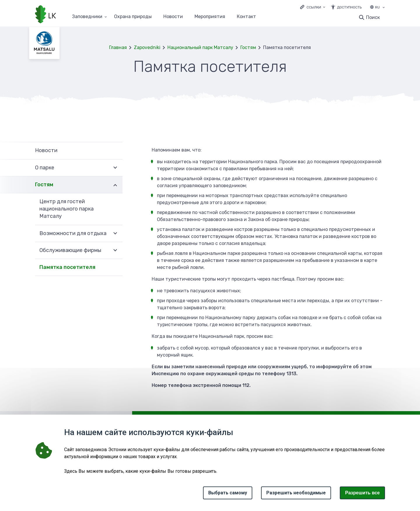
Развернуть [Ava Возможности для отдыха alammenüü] (115, 234)
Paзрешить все (362, 493)
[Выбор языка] (384, 8)
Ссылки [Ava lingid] (314, 7)
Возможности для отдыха (73, 233)
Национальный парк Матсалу (200, 47)
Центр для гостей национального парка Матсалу (66, 209)
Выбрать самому (228, 493)
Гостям (248, 47)
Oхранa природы (133, 17)
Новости (173, 17)
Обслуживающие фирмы (70, 250)
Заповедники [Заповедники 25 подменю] (87, 17)
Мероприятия (210, 17)
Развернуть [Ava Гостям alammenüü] (115, 185)
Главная (118, 47)
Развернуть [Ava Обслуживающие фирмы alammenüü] (115, 251)
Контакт (246, 17)
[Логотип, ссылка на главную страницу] (45, 15)
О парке (45, 168)
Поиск (373, 17)
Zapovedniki (147, 47)
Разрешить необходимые (296, 493)
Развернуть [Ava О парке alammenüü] (115, 168)
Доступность (349, 7)
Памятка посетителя (67, 267)
